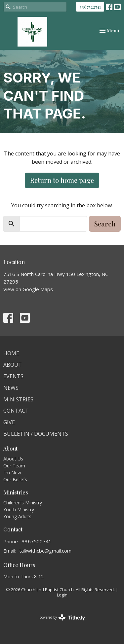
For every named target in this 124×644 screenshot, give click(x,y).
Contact (16, 411)
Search (105, 224)
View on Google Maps (28, 289)
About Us (13, 459)
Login (62, 595)
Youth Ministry (19, 509)
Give (9, 422)
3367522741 (90, 7)
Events (13, 376)
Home (11, 353)
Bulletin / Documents (36, 434)
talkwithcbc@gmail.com (45, 551)
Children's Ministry (23, 503)
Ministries (18, 399)
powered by (62, 617)
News (11, 388)
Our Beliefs (15, 479)
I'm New (12, 473)
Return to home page (62, 180)
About (13, 365)
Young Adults (17, 516)
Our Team (14, 466)
